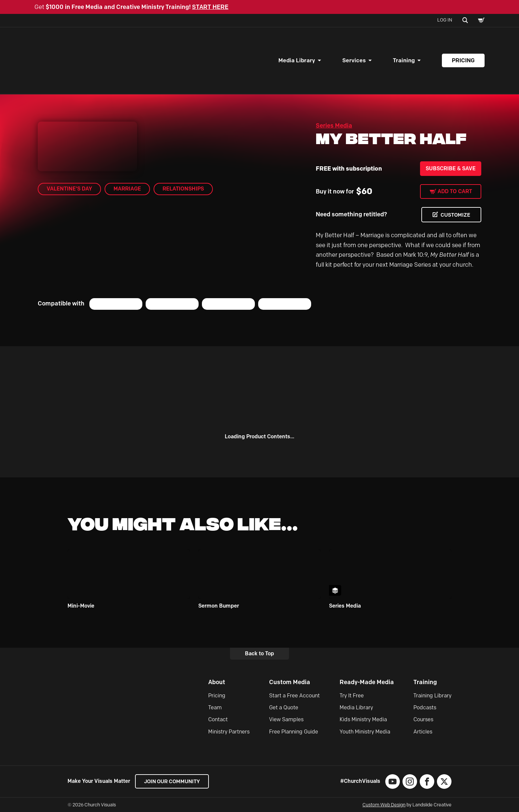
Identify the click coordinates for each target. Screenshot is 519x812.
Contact (218, 720)
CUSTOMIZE (455, 215)
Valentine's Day (69, 189)
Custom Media (290, 682)
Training (404, 60)
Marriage (127, 189)
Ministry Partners (229, 732)
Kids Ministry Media (363, 720)
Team (215, 707)
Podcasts (425, 707)
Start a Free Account (294, 696)
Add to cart (455, 191)
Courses (423, 720)
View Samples (286, 720)
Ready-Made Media (367, 682)
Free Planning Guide (294, 732)
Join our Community (174, 781)
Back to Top (259, 653)
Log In (445, 20)
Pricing (463, 60)
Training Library (432, 696)
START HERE (210, 7)
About (217, 682)
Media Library (297, 60)
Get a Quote (284, 707)
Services (354, 60)
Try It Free (352, 696)
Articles (423, 732)
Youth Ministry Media (365, 732)
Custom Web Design (384, 805)
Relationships (183, 189)
